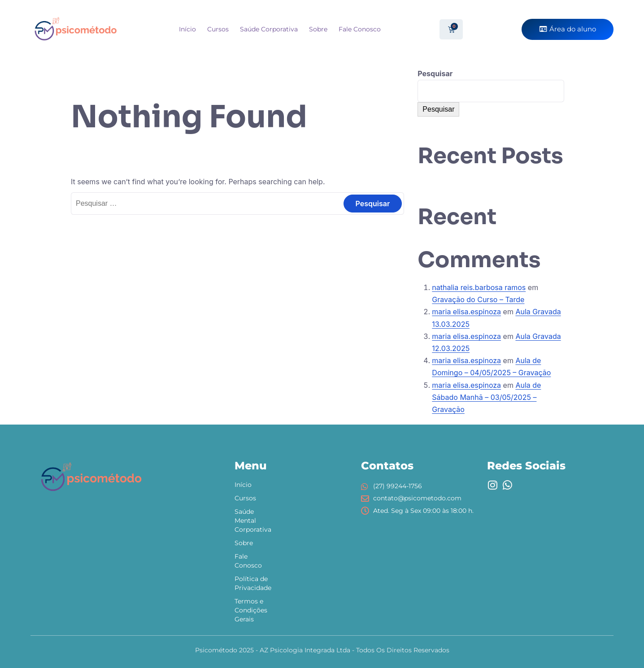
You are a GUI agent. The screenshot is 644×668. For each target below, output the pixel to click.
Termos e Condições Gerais (251, 610)
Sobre (318, 29)
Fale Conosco (360, 29)
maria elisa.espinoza (466, 312)
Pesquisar (435, 74)
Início (187, 29)
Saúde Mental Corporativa (253, 521)
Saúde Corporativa (269, 29)
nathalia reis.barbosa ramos (479, 287)
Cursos (218, 29)
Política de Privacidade (253, 583)
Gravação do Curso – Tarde (478, 299)
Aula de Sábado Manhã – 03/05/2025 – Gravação (486, 397)
